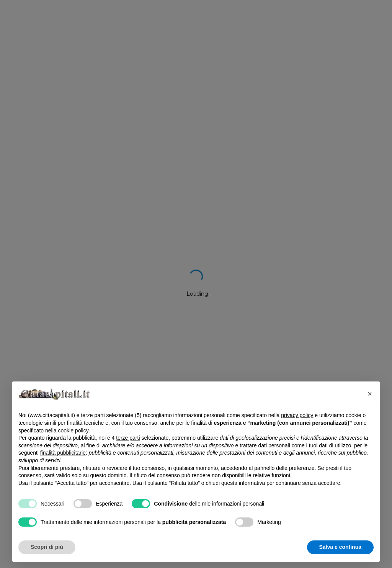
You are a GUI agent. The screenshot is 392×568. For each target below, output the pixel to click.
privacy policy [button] (297, 415)
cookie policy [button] (73, 431)
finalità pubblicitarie (63, 453)
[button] (370, 394)
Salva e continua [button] (340, 547)
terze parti (128, 438)
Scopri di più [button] (47, 547)
